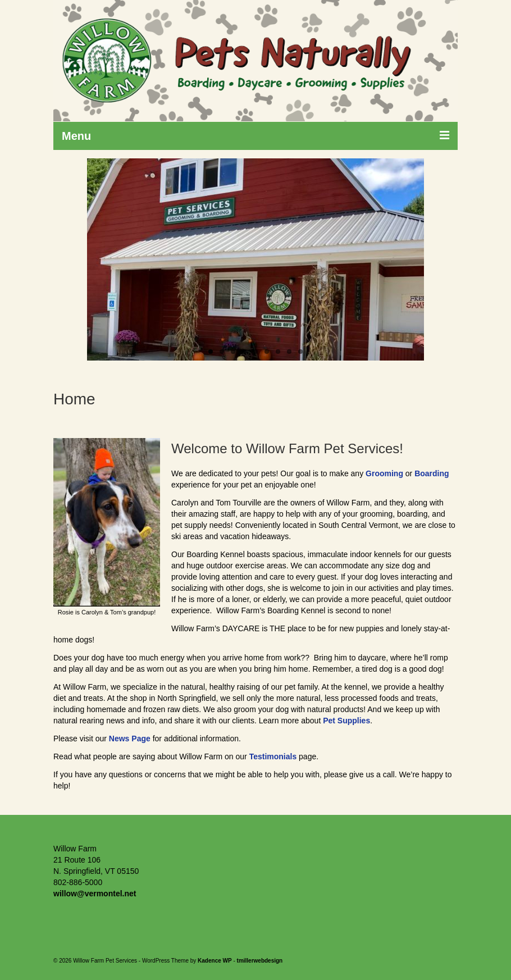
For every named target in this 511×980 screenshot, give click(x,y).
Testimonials (273, 756)
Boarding (432, 473)
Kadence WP (215, 961)
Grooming (384, 473)
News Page (130, 739)
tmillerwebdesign (260, 961)
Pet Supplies (346, 721)
